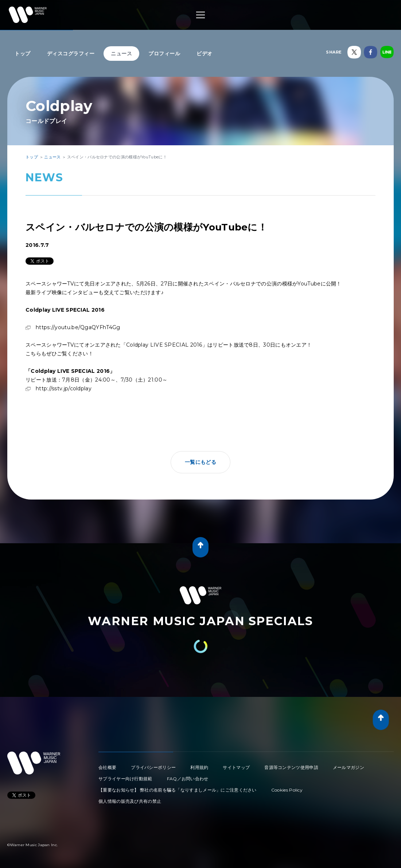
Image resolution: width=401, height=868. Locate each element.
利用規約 (199, 767)
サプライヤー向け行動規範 (125, 779)
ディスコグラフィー (71, 54)
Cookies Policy (287, 790)
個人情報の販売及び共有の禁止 (130, 801)
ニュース (121, 54)
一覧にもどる (200, 462)
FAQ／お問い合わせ (188, 779)
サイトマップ (236, 767)
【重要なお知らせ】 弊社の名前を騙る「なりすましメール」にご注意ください (178, 790)
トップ (23, 54)
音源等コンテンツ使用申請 (291, 767)
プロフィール (164, 54)
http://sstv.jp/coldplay (64, 388)
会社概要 (107, 767)
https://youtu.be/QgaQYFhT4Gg (78, 327)
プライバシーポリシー (153, 767)
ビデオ (205, 54)
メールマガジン (349, 767)
